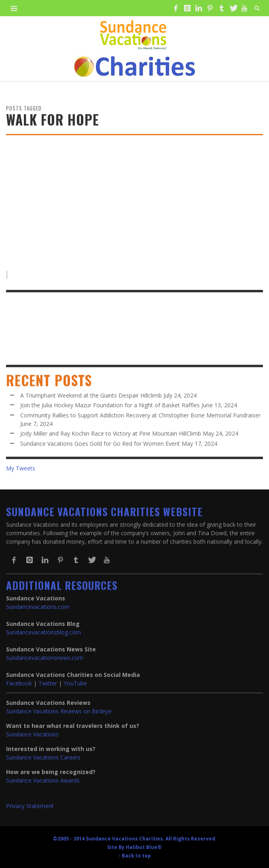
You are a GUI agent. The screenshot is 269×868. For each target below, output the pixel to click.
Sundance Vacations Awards (43, 780)
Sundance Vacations (32, 734)
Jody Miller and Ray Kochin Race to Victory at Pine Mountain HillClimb (111, 433)
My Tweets (21, 468)
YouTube (75, 683)
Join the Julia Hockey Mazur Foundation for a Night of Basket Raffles (110, 405)
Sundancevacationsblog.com (43, 632)
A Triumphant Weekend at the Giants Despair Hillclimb (91, 395)
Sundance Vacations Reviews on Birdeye (59, 711)
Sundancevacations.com (38, 607)
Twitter (48, 683)
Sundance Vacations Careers (43, 757)
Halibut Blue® (144, 847)
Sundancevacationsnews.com (45, 658)
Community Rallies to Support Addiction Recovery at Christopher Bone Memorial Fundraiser (140, 415)
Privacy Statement (30, 806)
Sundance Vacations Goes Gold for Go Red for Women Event (100, 444)
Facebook (19, 683)
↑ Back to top (134, 855)
